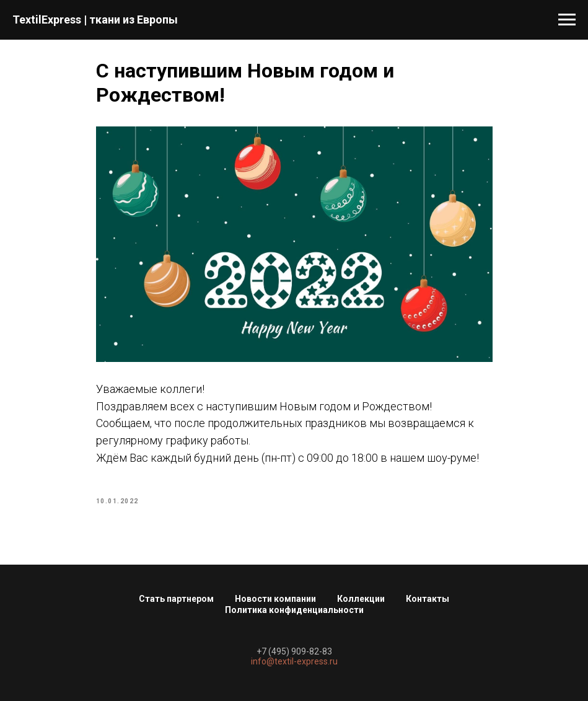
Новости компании (275, 599)
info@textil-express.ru (294, 661)
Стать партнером (176, 599)
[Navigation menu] (567, 20)
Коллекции (361, 599)
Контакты (428, 599)
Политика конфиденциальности (294, 610)
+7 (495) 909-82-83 (294, 651)
